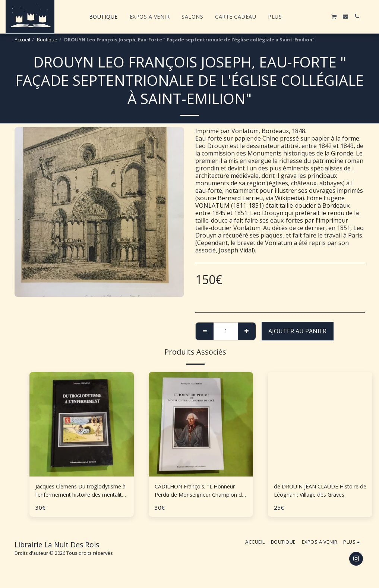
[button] (300, 16)
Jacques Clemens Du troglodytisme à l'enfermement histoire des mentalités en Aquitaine (79, 492)
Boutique (47, 40)
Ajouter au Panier (297, 331)
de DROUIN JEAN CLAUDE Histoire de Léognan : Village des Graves (319, 492)
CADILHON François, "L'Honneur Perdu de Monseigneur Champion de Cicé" (200, 492)
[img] (320, 424)
